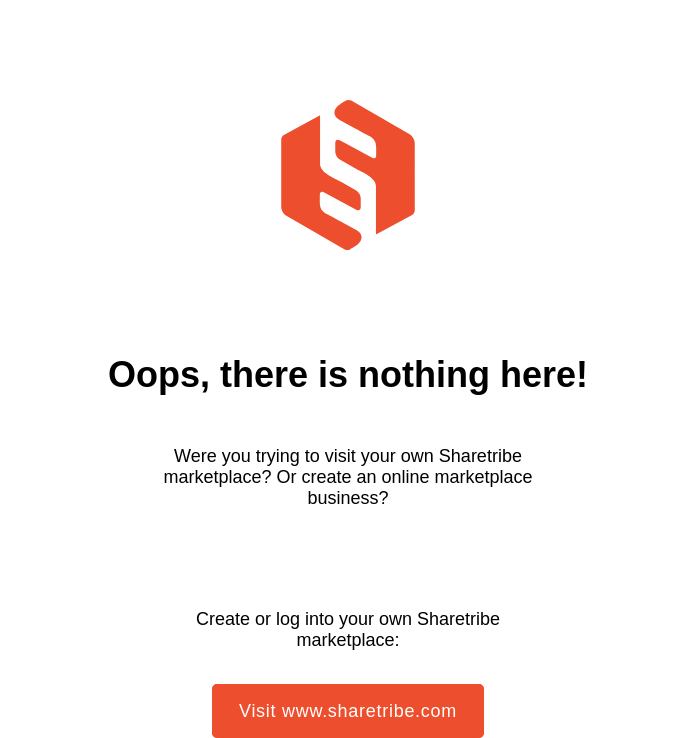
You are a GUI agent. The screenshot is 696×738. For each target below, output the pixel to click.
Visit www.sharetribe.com (348, 711)
